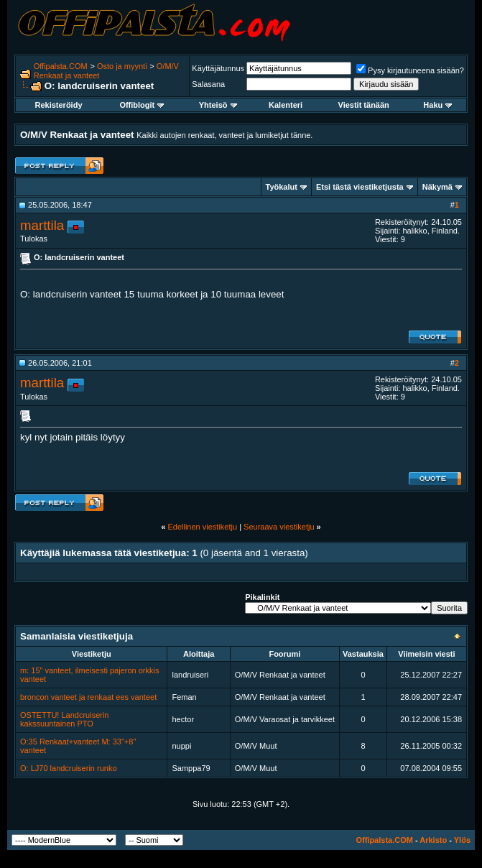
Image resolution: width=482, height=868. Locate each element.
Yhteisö (218, 105)
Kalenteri (286, 105)
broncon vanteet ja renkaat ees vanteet (88, 697)
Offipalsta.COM (61, 66)
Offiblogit (142, 105)
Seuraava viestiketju (279, 527)
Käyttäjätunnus (218, 68)
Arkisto (433, 840)
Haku (437, 105)
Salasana (208, 84)
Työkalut (282, 187)
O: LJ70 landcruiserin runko (69, 768)
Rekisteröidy (58, 105)
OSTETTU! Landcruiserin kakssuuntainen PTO (64, 719)
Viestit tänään (364, 105)
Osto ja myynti (122, 66)
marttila (42, 225)
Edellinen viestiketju (202, 527)
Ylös (462, 840)
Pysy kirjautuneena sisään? (410, 70)
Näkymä (437, 187)
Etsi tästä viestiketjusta (360, 187)
